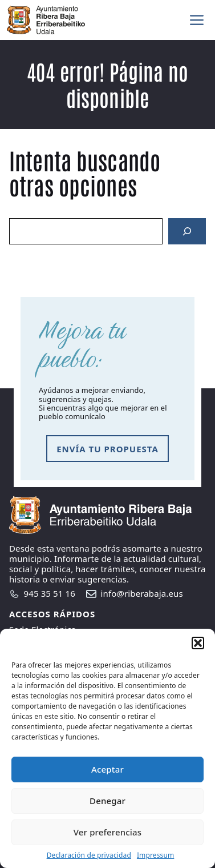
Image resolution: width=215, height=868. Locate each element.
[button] (198, 643)
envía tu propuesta (107, 449)
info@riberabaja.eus (142, 593)
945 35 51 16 (50, 593)
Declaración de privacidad (89, 855)
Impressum (155, 855)
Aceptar (107, 769)
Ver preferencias (107, 832)
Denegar (107, 801)
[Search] (187, 231)
